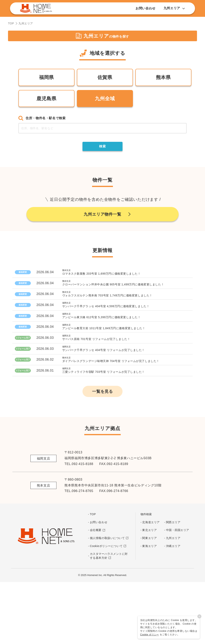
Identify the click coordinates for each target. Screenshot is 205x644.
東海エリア (149, 607)
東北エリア (149, 592)
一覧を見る (102, 453)
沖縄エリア (173, 607)
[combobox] (102, 128)
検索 (102, 146)
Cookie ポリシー (150, 635)
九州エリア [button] (174, 8)
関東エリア (149, 600)
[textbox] (102, 128)
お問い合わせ (146, 8)
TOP (11, 23)
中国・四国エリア (178, 592)
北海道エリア (151, 584)
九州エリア (173, 600)
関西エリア (173, 584)
